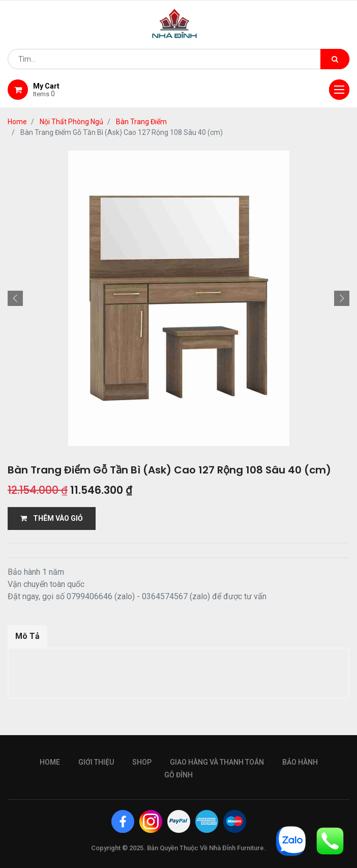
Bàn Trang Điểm (141, 122)
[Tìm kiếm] (335, 59)
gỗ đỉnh (178, 775)
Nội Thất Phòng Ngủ (71, 122)
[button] (15, 298)
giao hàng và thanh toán (217, 762)
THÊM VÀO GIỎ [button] (52, 518)
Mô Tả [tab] (27, 636)
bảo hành (300, 762)
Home (17, 122)
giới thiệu (96, 762)
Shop (142, 762)
